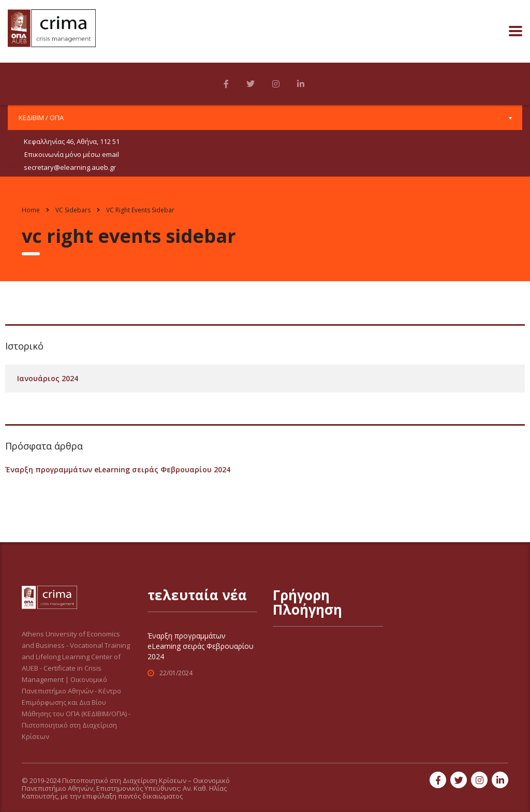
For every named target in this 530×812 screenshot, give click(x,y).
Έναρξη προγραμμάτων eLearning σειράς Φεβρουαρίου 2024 (118, 469)
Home (31, 210)
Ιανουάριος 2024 (48, 378)
